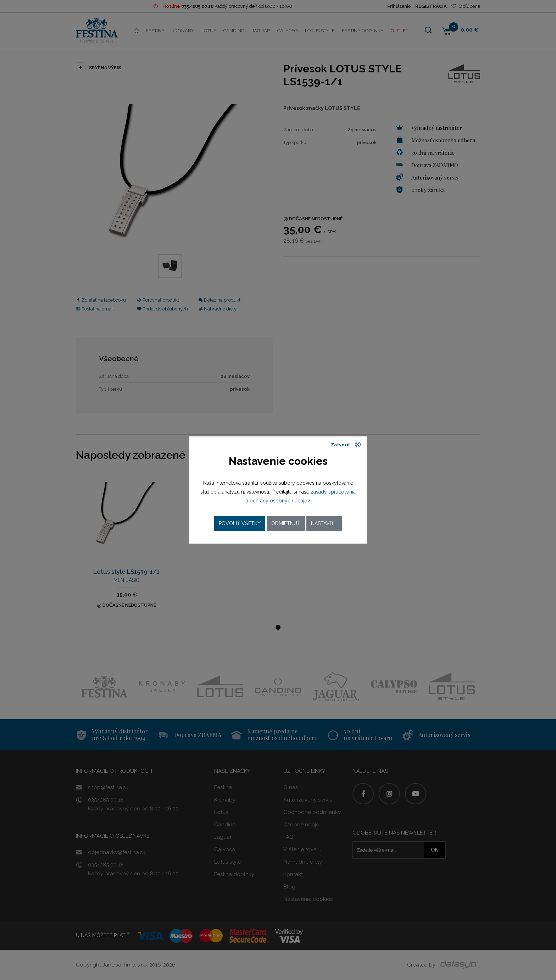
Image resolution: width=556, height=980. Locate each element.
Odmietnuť (286, 523)
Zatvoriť (346, 445)
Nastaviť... (324, 523)
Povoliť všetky (240, 523)
